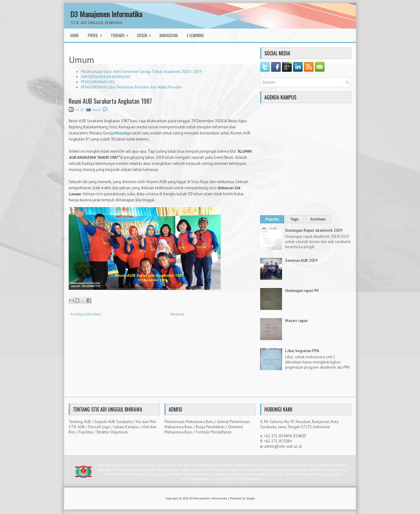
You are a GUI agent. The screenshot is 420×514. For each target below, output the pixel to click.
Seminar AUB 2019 (301, 260)
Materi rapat (296, 321)
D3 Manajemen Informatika (106, 14)
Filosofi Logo (99, 427)
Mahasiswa (169, 35)
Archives (318, 219)
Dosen (146, 33)
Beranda (177, 314)
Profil (97, 33)
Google (250, 498)
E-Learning (195, 35)
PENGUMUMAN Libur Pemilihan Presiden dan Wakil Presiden (131, 87)
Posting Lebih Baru (86, 314)
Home (74, 35)
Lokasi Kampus (126, 427)
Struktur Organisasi (112, 432)
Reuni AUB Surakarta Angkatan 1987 (110, 101)
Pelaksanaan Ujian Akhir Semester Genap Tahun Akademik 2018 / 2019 (141, 72)
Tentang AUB (80, 422)
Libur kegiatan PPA (302, 351)
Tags (295, 219)
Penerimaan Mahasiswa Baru (189, 422)
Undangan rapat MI (302, 291)
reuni (96, 110)
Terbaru (122, 33)
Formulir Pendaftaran (214, 432)
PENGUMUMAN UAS (98, 82)
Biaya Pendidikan (210, 427)
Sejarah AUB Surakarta (113, 422)
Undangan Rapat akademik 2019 (314, 230)
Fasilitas (86, 432)
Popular (272, 219)
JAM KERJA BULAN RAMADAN (105, 77)
